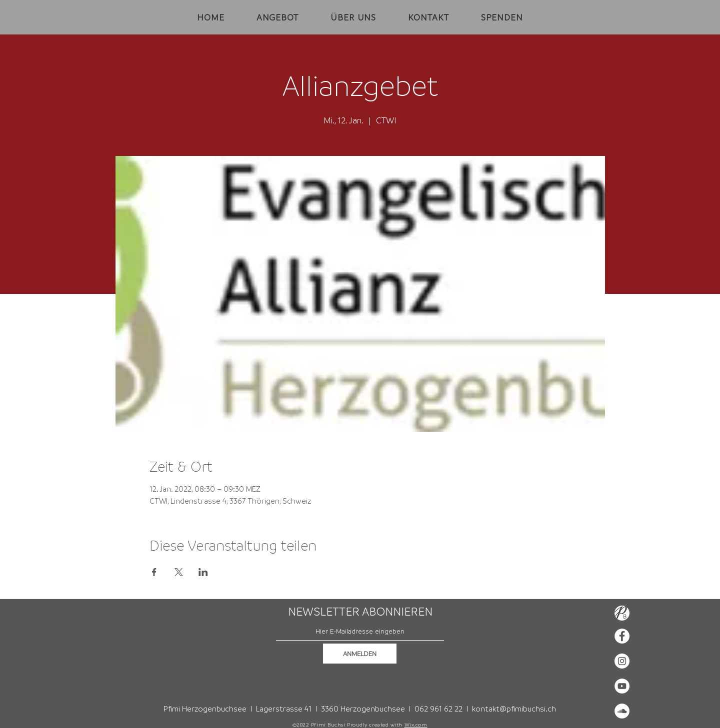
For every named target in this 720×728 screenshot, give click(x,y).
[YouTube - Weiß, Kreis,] (622, 686)
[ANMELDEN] (360, 654)
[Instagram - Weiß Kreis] (622, 661)
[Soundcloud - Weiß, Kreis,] (622, 711)
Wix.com (416, 725)
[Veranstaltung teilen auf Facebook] (154, 572)
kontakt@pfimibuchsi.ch (514, 709)
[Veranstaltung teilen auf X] (179, 572)
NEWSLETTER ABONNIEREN (360, 612)
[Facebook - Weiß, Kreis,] (622, 636)
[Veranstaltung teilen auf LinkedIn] (203, 572)
